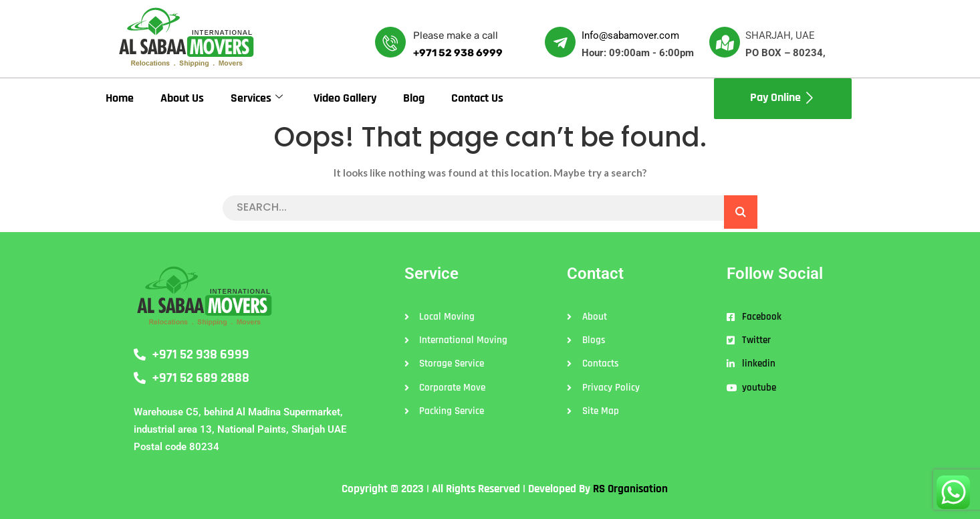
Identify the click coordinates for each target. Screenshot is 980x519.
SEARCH (741, 212)
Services (257, 98)
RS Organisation (630, 489)
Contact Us (477, 98)
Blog (414, 98)
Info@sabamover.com (630, 35)
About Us (182, 98)
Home (120, 98)
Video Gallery (345, 98)
